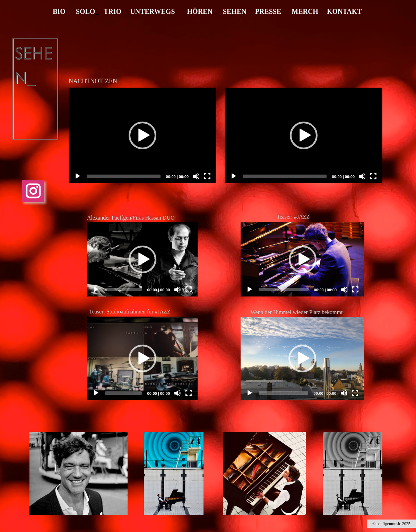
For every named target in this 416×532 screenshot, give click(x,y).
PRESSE (268, 11)
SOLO (86, 11)
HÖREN (200, 11)
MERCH (304, 11)
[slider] (123, 290)
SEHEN (235, 11)
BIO (59, 11)
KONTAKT (344, 11)
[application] (142, 259)
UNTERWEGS (152, 11)
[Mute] (177, 290)
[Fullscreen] (189, 290)
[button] (142, 259)
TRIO (112, 11)
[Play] (96, 290)
